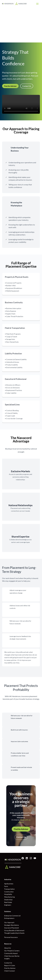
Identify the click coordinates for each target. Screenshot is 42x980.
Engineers (8, 905)
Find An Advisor (10, 86)
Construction (9, 892)
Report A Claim (10, 965)
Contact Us (27, 86)
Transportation (9, 889)
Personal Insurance (11, 937)
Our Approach (9, 922)
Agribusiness (9, 884)
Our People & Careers (12, 951)
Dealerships (8, 900)
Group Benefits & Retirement (14, 930)
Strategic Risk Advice (12, 925)
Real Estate (8, 902)
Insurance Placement (12, 928)
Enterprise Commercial (12, 916)
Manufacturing (9, 897)
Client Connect (10, 971)
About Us (8, 948)
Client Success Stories (12, 956)
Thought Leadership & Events (14, 933)
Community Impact (11, 953)
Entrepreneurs (9, 918)
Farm (6, 886)
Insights (7, 959)
